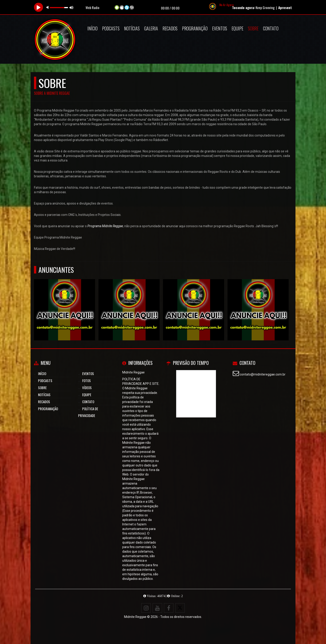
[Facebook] (169, 608)
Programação (195, 28)
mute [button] (48, 7)
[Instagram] (146, 608)
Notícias (132, 28)
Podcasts (111, 28)
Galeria (151, 28)
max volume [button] (72, 7)
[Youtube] (157, 608)
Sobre (253, 28)
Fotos (86, 381)
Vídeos (87, 388)
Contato (271, 28)
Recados (170, 28)
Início (92, 28)
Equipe (237, 28)
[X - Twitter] (180, 608)
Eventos (220, 28)
